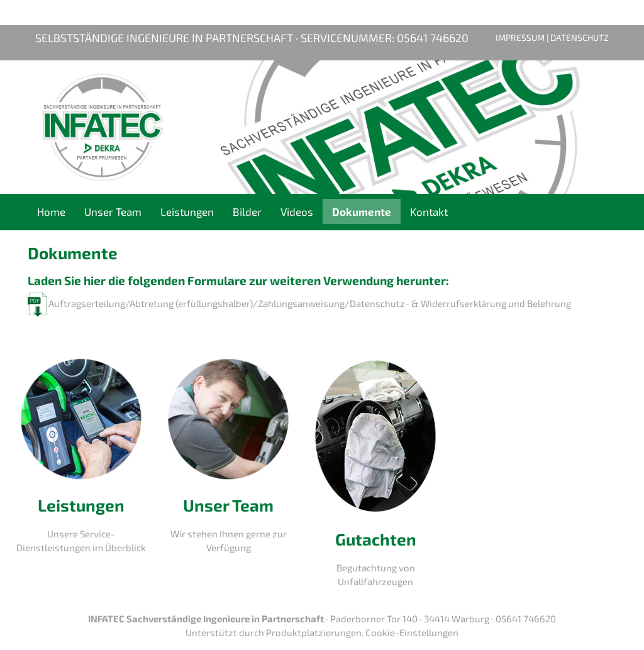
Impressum (520, 37)
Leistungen (187, 211)
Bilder (247, 211)
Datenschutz (580, 37)
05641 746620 (433, 38)
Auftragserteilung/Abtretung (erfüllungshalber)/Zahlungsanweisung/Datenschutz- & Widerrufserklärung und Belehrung (299, 303)
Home (51, 211)
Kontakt (429, 211)
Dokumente (362, 211)
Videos (297, 211)
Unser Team (113, 211)
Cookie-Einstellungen (412, 632)
